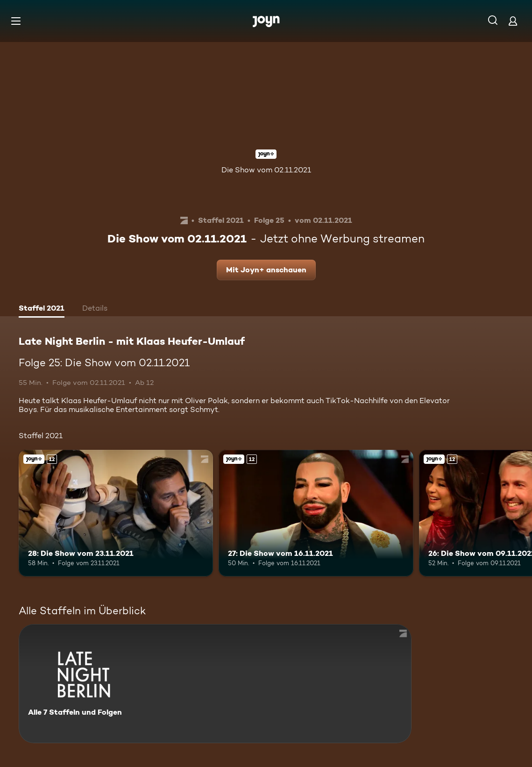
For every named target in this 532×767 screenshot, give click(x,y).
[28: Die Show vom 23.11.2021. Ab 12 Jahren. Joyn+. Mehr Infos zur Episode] (116, 513)
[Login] (513, 21)
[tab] (42, 309)
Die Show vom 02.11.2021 (266, 170)
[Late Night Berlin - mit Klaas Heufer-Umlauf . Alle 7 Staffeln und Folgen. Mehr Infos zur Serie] (215, 684)
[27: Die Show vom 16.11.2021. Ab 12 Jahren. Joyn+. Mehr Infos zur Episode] (316, 513)
